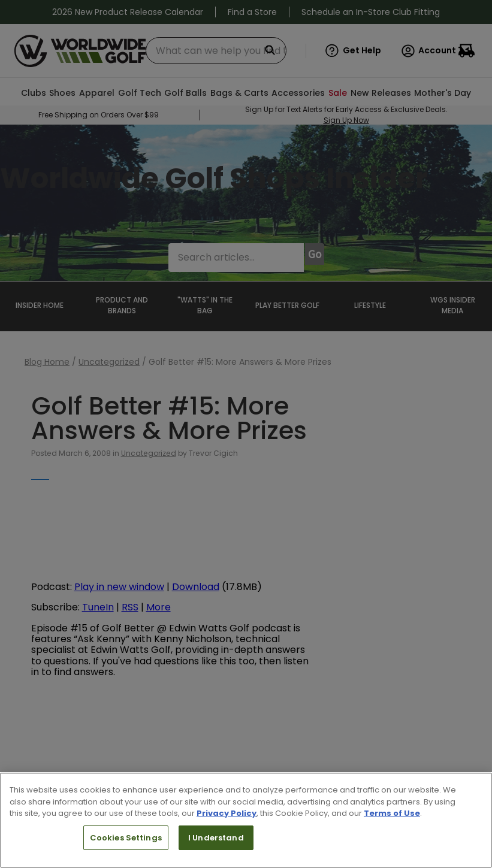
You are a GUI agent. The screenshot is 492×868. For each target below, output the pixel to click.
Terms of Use (392, 813)
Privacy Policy (227, 813)
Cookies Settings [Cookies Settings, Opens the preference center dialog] (126, 838)
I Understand (216, 838)
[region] (246, 820)
